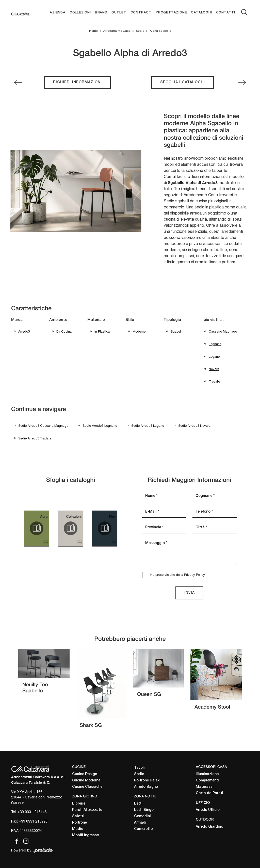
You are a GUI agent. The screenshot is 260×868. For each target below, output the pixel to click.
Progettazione (171, 13)
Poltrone (79, 823)
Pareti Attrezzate (87, 810)
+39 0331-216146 (32, 812)
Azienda (58, 13)
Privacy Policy (194, 575)
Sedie (140, 31)
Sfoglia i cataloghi (183, 82)
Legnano (215, 344)
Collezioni (80, 13)
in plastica (102, 332)
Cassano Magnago (223, 332)
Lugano (214, 357)
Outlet (119, 13)
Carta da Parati (209, 793)
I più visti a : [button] (213, 320)
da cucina (64, 332)
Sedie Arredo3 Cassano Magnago (43, 426)
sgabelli (176, 332)
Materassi (205, 787)
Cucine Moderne (86, 781)
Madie (78, 829)
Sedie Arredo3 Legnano (100, 426)
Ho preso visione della (178, 575)
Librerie (79, 804)
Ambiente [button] (58, 320)
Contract (141, 13)
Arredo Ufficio (208, 810)
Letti (138, 804)
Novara (214, 369)
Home (93, 31)
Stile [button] (130, 320)
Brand (101, 13)
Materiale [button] (96, 320)
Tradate (214, 381)
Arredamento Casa (117, 31)
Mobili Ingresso (86, 835)
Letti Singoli (145, 810)
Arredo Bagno (146, 787)
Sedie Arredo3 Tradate (35, 438)
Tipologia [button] (172, 320)
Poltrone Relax (147, 781)
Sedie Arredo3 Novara (194, 426)
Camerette (143, 829)
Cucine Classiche (87, 787)
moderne (139, 332)
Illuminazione (207, 774)
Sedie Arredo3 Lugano (148, 426)
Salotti (78, 816)
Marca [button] (17, 320)
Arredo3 (24, 332)
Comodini (142, 817)
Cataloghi (201, 13)
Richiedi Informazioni (77, 82)
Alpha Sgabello (160, 31)
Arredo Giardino (209, 827)
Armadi (140, 823)
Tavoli (139, 768)
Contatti (226, 13)
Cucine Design (85, 774)
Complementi (207, 781)
